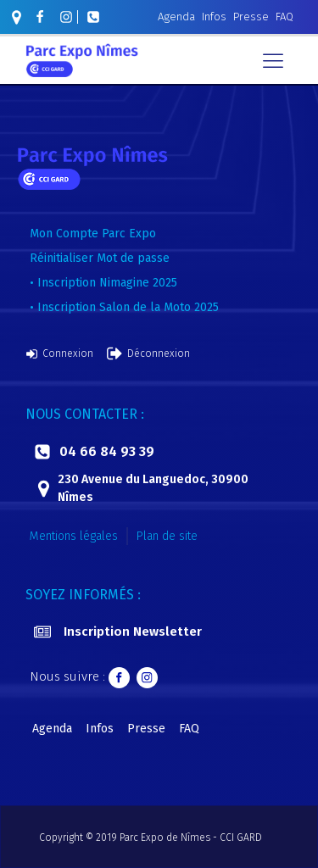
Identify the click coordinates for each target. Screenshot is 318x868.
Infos (214, 17)
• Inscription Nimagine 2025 (103, 283)
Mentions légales (74, 536)
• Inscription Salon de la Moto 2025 (124, 307)
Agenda (176, 17)
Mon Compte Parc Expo (93, 234)
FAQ (285, 17)
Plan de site (167, 536)
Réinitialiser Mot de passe (100, 258)
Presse (251, 17)
